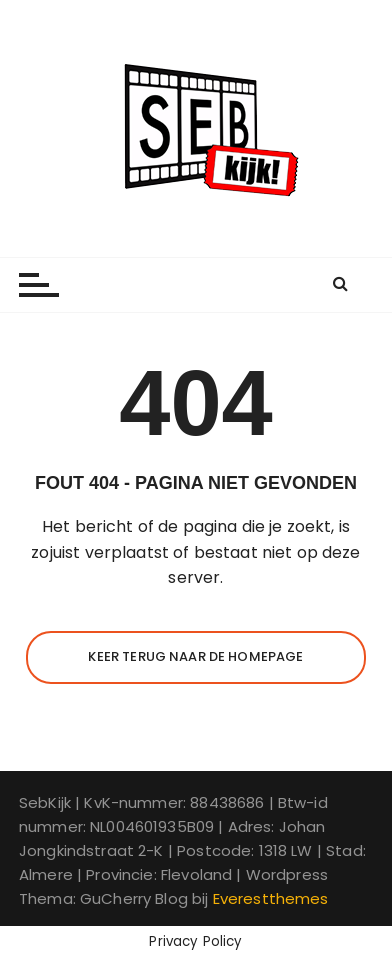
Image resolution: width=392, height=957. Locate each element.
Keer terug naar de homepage (195, 656)
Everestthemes (271, 898)
